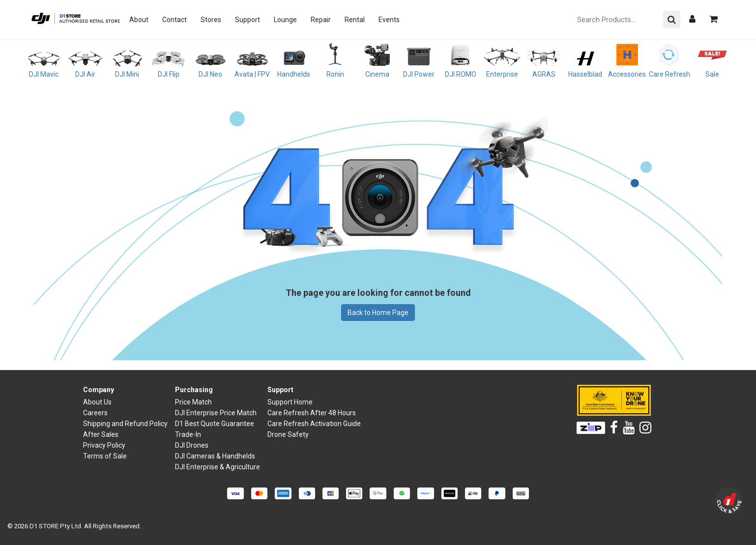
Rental (355, 20)
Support (247, 20)
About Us (97, 402)
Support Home (290, 402)
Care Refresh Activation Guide (314, 424)
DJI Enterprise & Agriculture (218, 467)
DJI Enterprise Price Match (216, 413)
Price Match (193, 402)
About (139, 20)
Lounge (285, 20)
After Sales (101, 434)
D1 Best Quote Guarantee (215, 424)
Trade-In (188, 434)
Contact (174, 20)
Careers (95, 413)
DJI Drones (192, 445)
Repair (321, 20)
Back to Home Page (378, 313)
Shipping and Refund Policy (125, 424)
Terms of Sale (105, 456)
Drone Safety (288, 434)
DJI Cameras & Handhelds (215, 456)
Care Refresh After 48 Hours (312, 413)
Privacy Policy (104, 445)
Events (389, 20)
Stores (211, 20)
